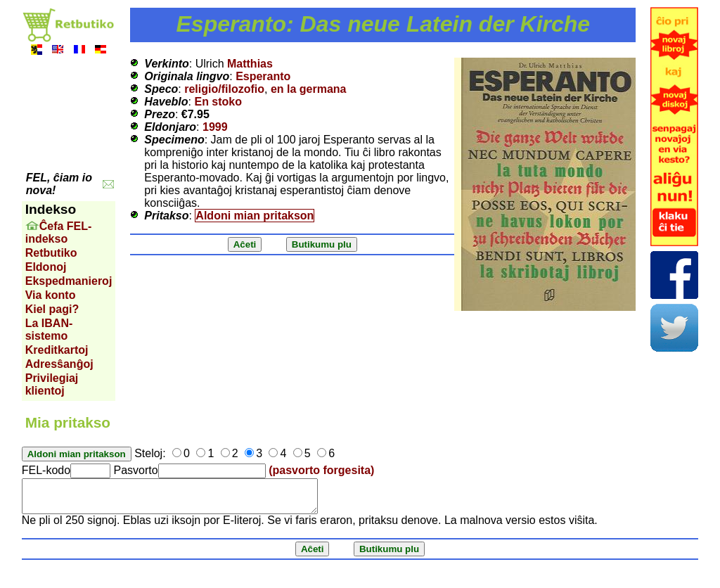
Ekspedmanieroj (69, 281)
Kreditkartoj (57, 350)
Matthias (250, 64)
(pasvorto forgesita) (321, 470)
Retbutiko (51, 253)
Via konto (51, 295)
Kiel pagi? (52, 309)
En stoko (218, 102)
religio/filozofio (224, 89)
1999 (215, 127)
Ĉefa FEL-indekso (59, 232)
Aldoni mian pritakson (255, 216)
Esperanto (263, 76)
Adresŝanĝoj (59, 364)
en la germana (309, 89)
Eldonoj (46, 267)
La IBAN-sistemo (49, 330)
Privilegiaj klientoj (52, 384)
